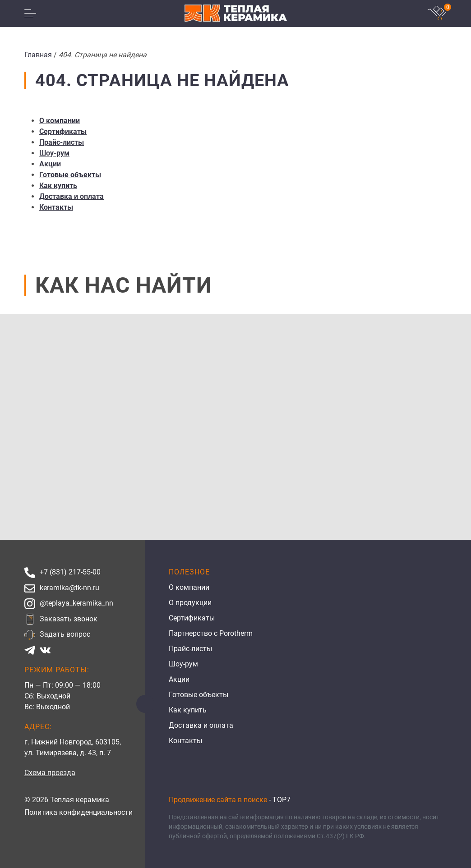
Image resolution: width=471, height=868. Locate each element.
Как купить (58, 186)
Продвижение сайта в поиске (218, 800)
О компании (60, 121)
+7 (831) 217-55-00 (70, 572)
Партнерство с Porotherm (211, 633)
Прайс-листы (62, 142)
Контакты (56, 207)
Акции (50, 164)
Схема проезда (50, 773)
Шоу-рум (54, 153)
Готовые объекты (70, 175)
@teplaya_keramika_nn (76, 603)
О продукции (190, 603)
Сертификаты (63, 131)
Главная (38, 55)
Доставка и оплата (72, 196)
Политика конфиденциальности (78, 812)
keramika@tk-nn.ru (69, 588)
